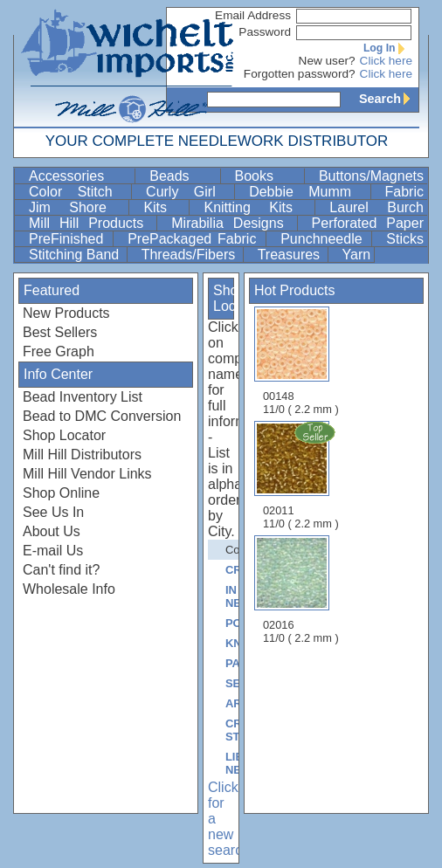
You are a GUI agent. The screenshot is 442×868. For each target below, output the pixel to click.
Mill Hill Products (91, 223)
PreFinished (69, 239)
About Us (52, 531)
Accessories (80, 176)
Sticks (405, 239)
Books (268, 176)
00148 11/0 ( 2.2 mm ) (301, 361)
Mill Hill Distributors (82, 455)
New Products (66, 313)
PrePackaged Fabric (195, 239)
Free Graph (59, 351)
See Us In (53, 512)
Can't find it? (61, 570)
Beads (183, 176)
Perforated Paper (368, 223)
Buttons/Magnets (371, 176)
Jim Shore (77, 207)
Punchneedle (324, 239)
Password (265, 32)
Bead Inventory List (83, 397)
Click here (386, 61)
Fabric (404, 192)
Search (389, 99)
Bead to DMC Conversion (102, 416)
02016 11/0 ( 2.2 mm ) (301, 590)
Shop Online (61, 493)
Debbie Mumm (307, 192)
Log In (388, 48)
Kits (164, 207)
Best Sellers (60, 332)
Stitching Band (76, 255)
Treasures (291, 255)
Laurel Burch (376, 207)
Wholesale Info (69, 589)
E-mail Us (53, 551)
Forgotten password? (300, 74)
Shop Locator (64, 435)
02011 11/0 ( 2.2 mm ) (302, 475)
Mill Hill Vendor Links (87, 474)
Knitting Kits (257, 207)
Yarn (357, 255)
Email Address (253, 15)
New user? (327, 61)
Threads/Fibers (190, 255)
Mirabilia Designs (232, 223)
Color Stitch (78, 192)
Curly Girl (188, 192)
